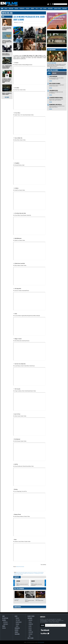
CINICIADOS (64, 9)
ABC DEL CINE (31, 632)
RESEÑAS (16, 9)
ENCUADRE (17, 624)
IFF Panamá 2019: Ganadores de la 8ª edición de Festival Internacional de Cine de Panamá (7, 80)
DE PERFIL (30, 630)
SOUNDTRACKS (6, 624)
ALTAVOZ (30, 626)
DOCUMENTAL (31, 624)
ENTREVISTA (22, 9)
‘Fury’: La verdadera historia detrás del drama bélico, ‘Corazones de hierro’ (7, 66)
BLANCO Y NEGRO (57, 9)
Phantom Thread (17, 573)
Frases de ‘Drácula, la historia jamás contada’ (7, 53)
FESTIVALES (30, 634)
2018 (31, 572)
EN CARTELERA (5, 618)
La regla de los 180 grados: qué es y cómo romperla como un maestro (7, 41)
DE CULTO (30, 628)
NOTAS (6, 9)
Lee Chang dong (36, 573)
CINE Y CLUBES (30, 638)
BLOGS (41, 9)
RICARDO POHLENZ (19, 622)
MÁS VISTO (54, 73)
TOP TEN (4, 628)
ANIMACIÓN (30, 620)
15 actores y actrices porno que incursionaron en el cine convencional (7, 28)
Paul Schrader (24, 573)
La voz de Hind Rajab (52, 63)
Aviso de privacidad (41, 642)
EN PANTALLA (5, 622)
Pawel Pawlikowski (30, 573)
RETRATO (28, 9)
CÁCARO (45, 9)
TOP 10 (37, 9)
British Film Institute (20, 567)
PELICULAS (17, 618)
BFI (24, 572)
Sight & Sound (27, 572)
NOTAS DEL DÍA (7, 13)
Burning (42, 572)
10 (62, 68)
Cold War (39, 572)
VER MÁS (7, 97)
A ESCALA (37, 599)
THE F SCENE (18, 620)
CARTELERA (11, 9)
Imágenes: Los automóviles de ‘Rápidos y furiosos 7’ (7, 93)
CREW (30, 636)
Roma (20, 573)
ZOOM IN (32, 9)
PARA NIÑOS (50, 9)
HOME (2, 9)
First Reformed (34, 572)
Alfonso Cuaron (20, 574)
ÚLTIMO (49, 73)
